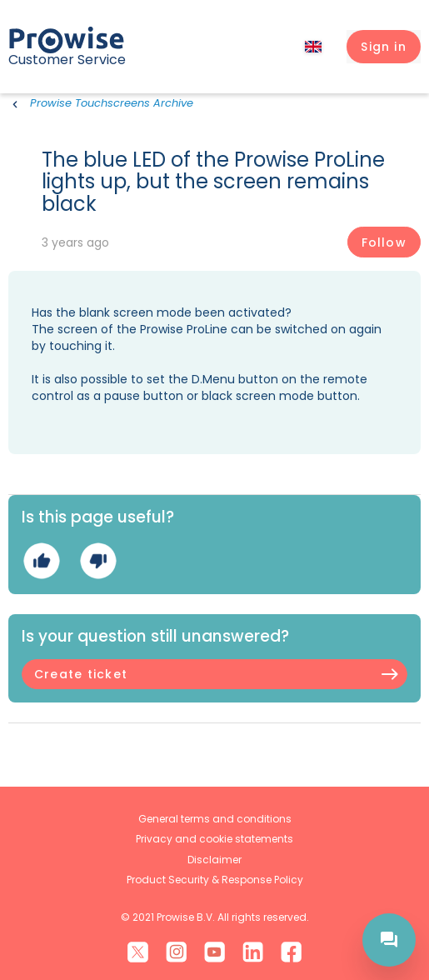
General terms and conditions (215, 819)
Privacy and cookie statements (214, 839)
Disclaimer (214, 860)
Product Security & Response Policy (215, 880)
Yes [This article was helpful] (41, 560)
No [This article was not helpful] (98, 560)
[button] (384, 47)
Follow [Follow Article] (384, 242)
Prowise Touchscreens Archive (112, 103)
